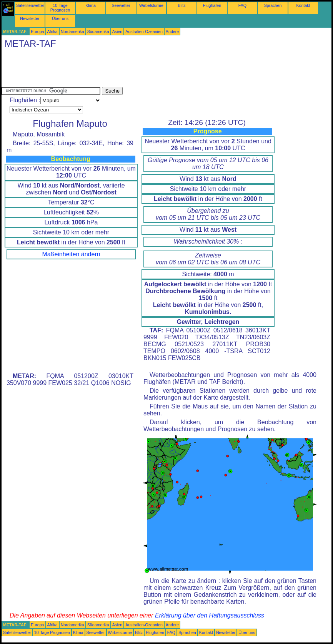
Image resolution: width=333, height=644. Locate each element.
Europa (37, 32)
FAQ (242, 5)
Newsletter (30, 18)
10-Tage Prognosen (60, 8)
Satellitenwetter (30, 5)
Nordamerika (72, 32)
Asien (117, 32)
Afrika (52, 32)
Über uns (60, 18)
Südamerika (98, 32)
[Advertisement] (142, 70)
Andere (172, 32)
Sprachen (273, 5)
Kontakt (303, 5)
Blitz (181, 5)
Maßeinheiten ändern (71, 254)
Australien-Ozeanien (144, 32)
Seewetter (121, 5)
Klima (91, 5)
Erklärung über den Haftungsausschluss (210, 615)
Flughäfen (212, 5)
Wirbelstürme (151, 5)
